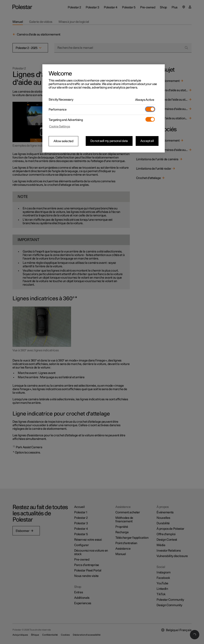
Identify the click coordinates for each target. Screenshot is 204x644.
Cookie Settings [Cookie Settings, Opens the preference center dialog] (60, 127)
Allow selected (63, 141)
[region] (104, 108)
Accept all (147, 141)
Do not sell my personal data (109, 141)
